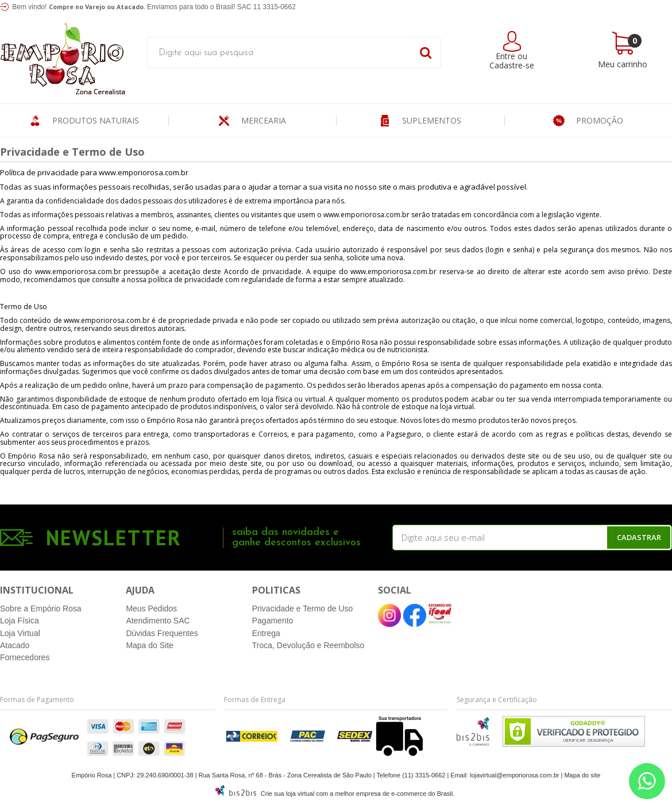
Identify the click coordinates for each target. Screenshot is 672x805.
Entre (505, 56)
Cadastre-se (512, 65)
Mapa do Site (150, 645)
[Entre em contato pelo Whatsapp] (647, 781)
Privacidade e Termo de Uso (303, 608)
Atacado (15, 645)
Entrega (266, 633)
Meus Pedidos (151, 608)
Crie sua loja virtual (288, 794)
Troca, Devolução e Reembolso (308, 645)
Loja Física (20, 621)
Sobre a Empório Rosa (41, 608)
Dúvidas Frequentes (162, 633)
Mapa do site (582, 775)
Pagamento (273, 621)
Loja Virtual (20, 633)
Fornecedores (25, 657)
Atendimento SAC (158, 621)
